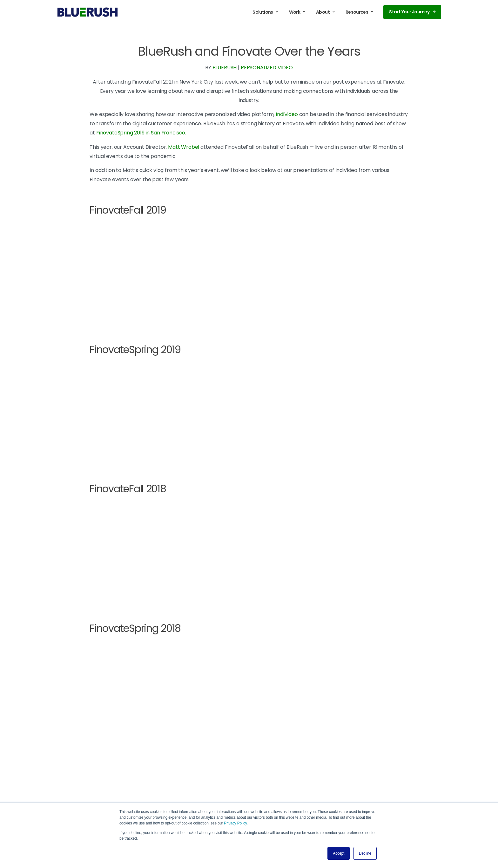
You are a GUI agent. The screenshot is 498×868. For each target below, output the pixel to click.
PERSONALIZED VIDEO (267, 68)
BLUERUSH (225, 68)
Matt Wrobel (184, 147)
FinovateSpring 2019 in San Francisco (141, 133)
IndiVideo (287, 114)
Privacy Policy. (236, 823)
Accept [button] (339, 853)
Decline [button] (365, 853)
